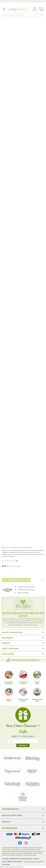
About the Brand (10, 649)
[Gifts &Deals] (37, 675)
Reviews (6, 643)
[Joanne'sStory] (9, 692)
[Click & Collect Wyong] (23, 692)
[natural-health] (13, 784)
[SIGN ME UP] (23, 745)
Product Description (12, 632)
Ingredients (8, 638)
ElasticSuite (20, 867)
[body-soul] (13, 758)
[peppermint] (13, 771)
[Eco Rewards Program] (23, 675)
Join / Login (34, 9)
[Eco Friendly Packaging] (9, 675)
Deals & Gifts (30, 619)
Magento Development (31, 862)
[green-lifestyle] (32, 771)
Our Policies (8, 654)
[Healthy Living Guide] (37, 692)
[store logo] (18, 9)
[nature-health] (32, 784)
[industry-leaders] (23, 797)
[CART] (41, 9)
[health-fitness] (32, 758)
